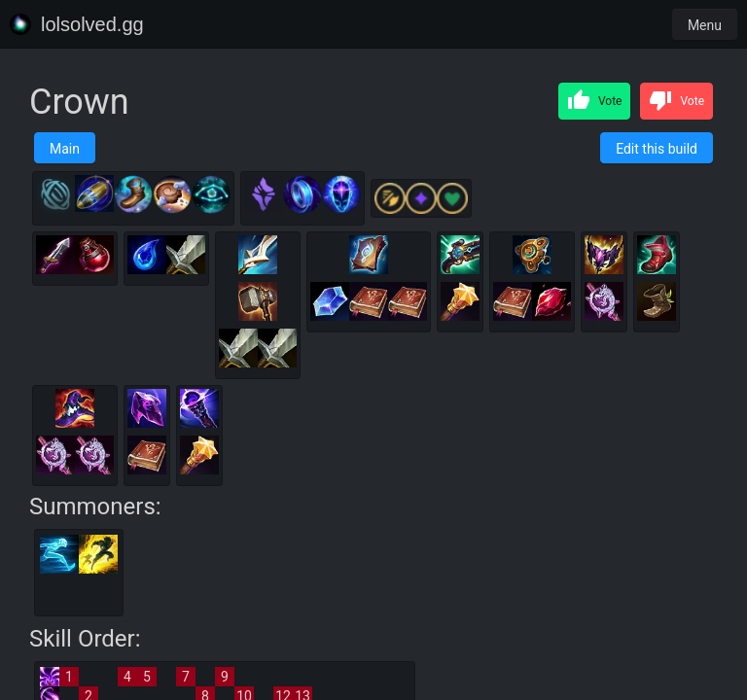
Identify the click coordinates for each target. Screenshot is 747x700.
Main (65, 149)
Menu (705, 25)
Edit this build (657, 149)
